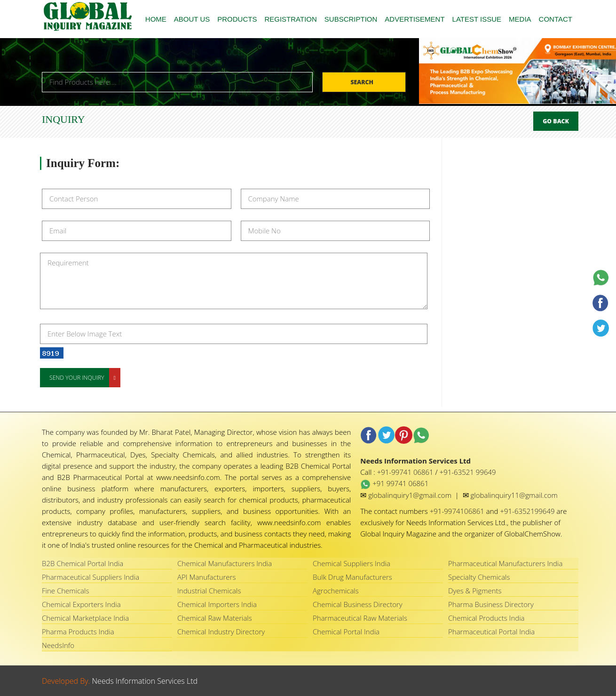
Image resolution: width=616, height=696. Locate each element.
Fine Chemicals (65, 591)
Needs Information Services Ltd (145, 681)
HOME (156, 19)
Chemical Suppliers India (351, 563)
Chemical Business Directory (358, 604)
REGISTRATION (290, 19)
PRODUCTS (237, 19)
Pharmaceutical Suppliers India (91, 577)
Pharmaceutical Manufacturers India (505, 563)
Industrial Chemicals (209, 591)
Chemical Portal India (346, 632)
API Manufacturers (206, 577)
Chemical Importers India (217, 604)
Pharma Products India (78, 632)
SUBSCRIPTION (351, 19)
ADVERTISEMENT (415, 19)
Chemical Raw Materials (215, 618)
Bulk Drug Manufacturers (352, 577)
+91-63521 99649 (468, 472)
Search (363, 82)
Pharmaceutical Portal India (491, 632)
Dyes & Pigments (475, 591)
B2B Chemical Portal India (83, 563)
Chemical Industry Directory (221, 632)
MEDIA (520, 19)
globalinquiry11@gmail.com (514, 495)
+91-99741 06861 (406, 472)
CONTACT (556, 19)
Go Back (556, 121)
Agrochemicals (336, 591)
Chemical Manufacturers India (225, 563)
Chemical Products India (486, 618)
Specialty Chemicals (479, 577)
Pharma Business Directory (491, 604)
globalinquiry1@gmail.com (411, 495)
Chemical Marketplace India (85, 618)
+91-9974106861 (458, 511)
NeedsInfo (58, 645)
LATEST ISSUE (477, 19)
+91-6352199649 (528, 511)
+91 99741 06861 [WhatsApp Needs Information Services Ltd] (394, 483)
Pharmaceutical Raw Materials (360, 618)
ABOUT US (192, 19)
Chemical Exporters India (81, 604)
